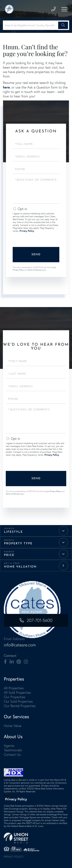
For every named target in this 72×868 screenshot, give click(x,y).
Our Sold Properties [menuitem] (18, 701)
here (6, 87)
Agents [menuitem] (9, 746)
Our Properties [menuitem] (15, 697)
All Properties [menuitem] (14, 688)
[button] (63, 25)
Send (36, 255)
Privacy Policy (27, 231)
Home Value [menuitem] (13, 726)
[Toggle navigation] (64, 9)
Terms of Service (35, 270)
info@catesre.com (20, 645)
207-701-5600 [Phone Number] (40, 620)
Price (9, 555)
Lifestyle (13, 532)
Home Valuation (20, 567)
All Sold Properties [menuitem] (17, 692)
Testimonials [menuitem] (13, 750)
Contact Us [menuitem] (12, 754)
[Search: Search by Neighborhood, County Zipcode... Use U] (31, 25)
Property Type (18, 544)
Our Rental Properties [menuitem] (20, 706)
